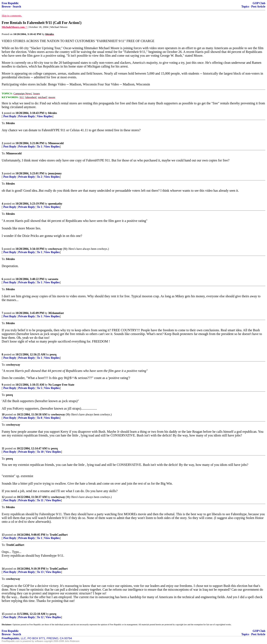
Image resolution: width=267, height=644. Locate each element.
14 (3, 569)
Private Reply (27, 116)
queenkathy (55, 204)
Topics (245, 7)
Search (17, 7)
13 (3, 535)
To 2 (40, 177)
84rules (53, 113)
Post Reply (10, 116)
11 (3, 448)
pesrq (53, 355)
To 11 (40, 500)
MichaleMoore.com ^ (14, 27)
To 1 (40, 147)
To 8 (40, 418)
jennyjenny (55, 173)
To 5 (40, 388)
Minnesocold (56, 143)
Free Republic (10, 3)
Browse (6, 7)
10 (3, 415)
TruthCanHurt (59, 535)
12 (3, 497)
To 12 (40, 617)
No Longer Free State (61, 385)
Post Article (258, 7)
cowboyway (55, 249)
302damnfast (56, 313)
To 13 (40, 572)
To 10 (40, 452)
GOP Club (259, 3)
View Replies (45, 116)
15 (3, 614)
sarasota (53, 279)
